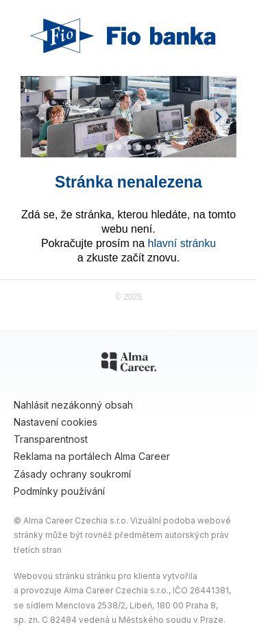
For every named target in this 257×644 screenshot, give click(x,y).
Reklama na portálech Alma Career (92, 456)
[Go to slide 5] (138, 147)
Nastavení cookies (56, 422)
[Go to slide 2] (110, 147)
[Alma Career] (129, 364)
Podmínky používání (59, 491)
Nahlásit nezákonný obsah (73, 405)
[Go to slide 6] (148, 147)
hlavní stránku (182, 243)
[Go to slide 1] (100, 147)
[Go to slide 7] (158, 147)
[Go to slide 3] (119, 147)
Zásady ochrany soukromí (72, 474)
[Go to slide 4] (129, 147)
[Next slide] (218, 117)
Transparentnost (51, 439)
